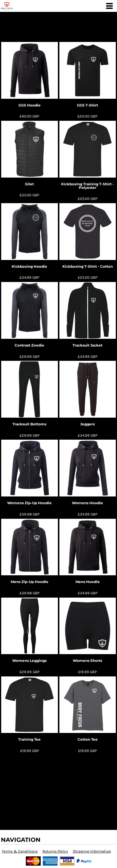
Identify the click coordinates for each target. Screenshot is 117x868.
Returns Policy (55, 851)
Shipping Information (92, 851)
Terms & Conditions (20, 851)
